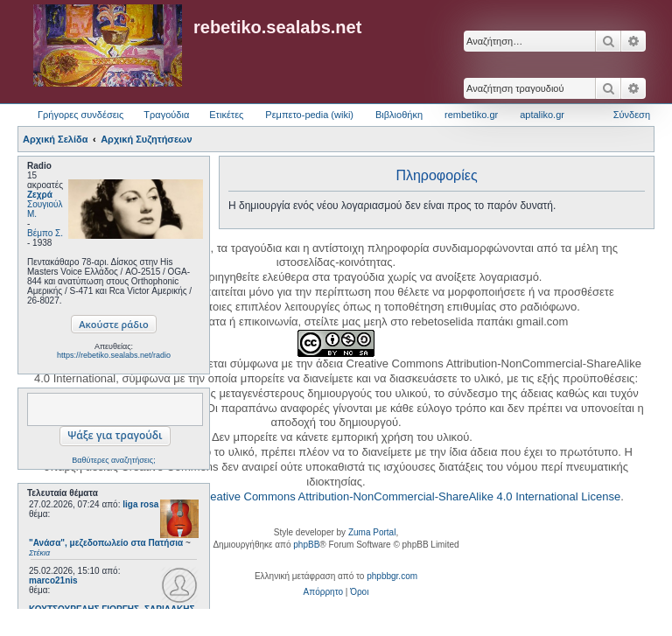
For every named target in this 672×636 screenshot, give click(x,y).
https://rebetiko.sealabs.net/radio (114, 355)
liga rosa (140, 504)
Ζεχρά (40, 195)
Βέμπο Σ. (45, 233)
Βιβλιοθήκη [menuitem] (399, 115)
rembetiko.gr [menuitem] (471, 115)
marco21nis (53, 580)
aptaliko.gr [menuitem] (542, 115)
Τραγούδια (166, 115)
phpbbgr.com (392, 576)
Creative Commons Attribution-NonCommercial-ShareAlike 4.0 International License (409, 496)
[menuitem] (323, 592)
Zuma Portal (372, 532)
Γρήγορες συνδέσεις (80, 115)
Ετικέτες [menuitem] (226, 115)
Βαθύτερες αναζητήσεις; (113, 460)
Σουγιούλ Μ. (45, 209)
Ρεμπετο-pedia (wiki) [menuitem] (309, 115)
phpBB (306, 545)
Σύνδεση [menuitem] (632, 115)
